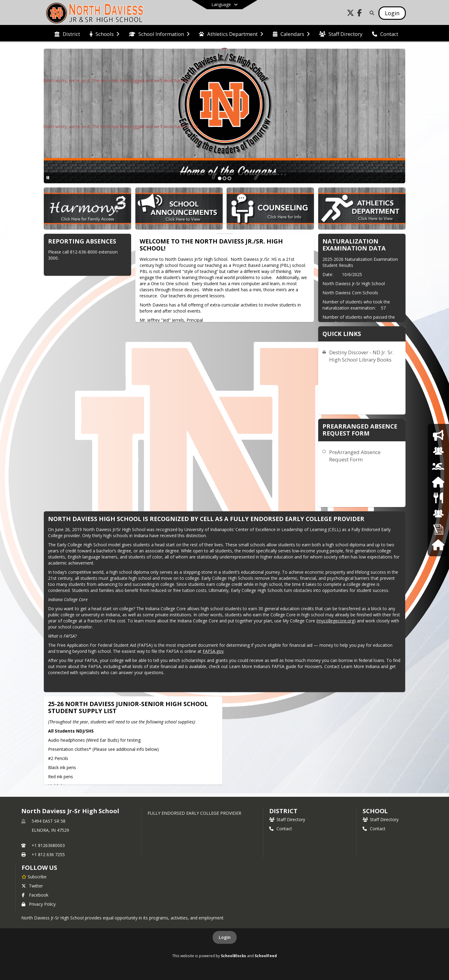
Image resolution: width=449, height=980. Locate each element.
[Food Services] (438, 498)
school (375, 811)
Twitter (32, 886)
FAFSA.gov (213, 651)
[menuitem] (67, 33)
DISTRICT (283, 811)
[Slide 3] (229, 178)
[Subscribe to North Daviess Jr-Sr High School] (34, 877)
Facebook (35, 895)
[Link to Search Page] (371, 13)
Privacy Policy (39, 904)
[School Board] (438, 513)
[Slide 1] (220, 178)
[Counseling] (438, 451)
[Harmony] (438, 545)
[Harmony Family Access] (438, 482)
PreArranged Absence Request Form (355, 456)
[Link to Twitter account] (350, 14)
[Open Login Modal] (392, 13)
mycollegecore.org (336, 621)
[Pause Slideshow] (48, 178)
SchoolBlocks (233, 956)
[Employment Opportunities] (438, 529)
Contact (281, 829)
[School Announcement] (438, 435)
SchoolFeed (266, 956)
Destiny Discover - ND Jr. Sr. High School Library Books (361, 356)
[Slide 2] (224, 178)
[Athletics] (438, 466)
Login (225, 937)
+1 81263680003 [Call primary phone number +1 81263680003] (48, 845)
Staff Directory (287, 819)
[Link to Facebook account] (360, 14)
